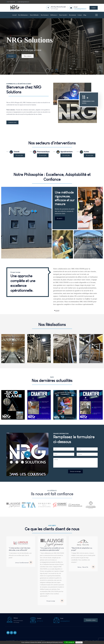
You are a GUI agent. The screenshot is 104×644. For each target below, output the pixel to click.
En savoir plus (19, 155)
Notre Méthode (34, 15)
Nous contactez (28, 55)
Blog (85, 15)
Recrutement (72, 15)
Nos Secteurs (45, 15)
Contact (94, 8)
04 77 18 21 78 (11, 2)
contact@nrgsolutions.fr (23, 2)
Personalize (79, 642)
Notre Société (63, 15)
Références (54, 15)
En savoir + (11, 55)
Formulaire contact (91, 620)
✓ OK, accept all (69, 642)
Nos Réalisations (23, 15)
